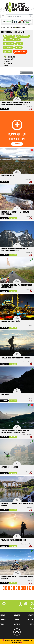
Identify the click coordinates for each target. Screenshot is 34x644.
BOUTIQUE (17, 624)
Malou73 (29, 107)
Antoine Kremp (27, 362)
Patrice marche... (27, 544)
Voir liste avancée (26, 73)
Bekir (30, 325)
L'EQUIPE (31, 615)
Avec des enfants (8, 65)
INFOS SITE (30, 620)
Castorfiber (29, 180)
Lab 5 (30, 398)
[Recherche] (17, 16)
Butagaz (29, 508)
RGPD (32, 624)
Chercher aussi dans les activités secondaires (10, 59)
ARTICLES (3, 620)
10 (25, 588)
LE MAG (3, 615)
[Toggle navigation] (3, 16)
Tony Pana (29, 471)
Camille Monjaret (27, 435)
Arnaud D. (29, 216)
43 (30, 588)
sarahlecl (29, 289)
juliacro (30, 580)
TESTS (2, 624)
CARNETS (17, 615)
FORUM (17, 620)
